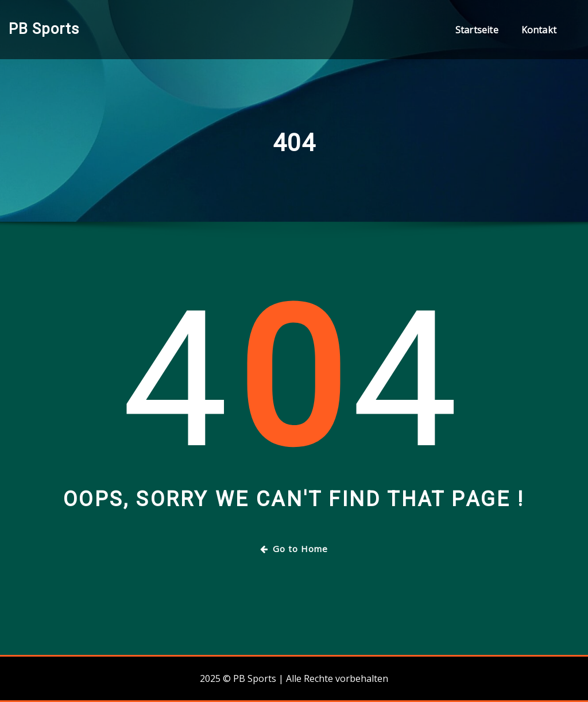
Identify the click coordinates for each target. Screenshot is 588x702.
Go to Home (294, 549)
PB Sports (44, 29)
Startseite (477, 30)
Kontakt (539, 30)
